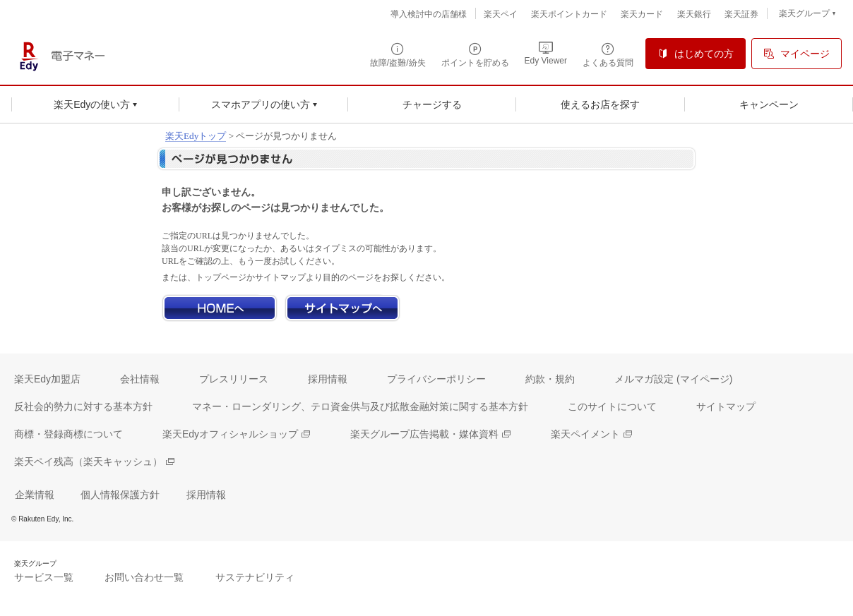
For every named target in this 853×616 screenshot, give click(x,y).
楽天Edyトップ (196, 136)
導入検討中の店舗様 (429, 14)
